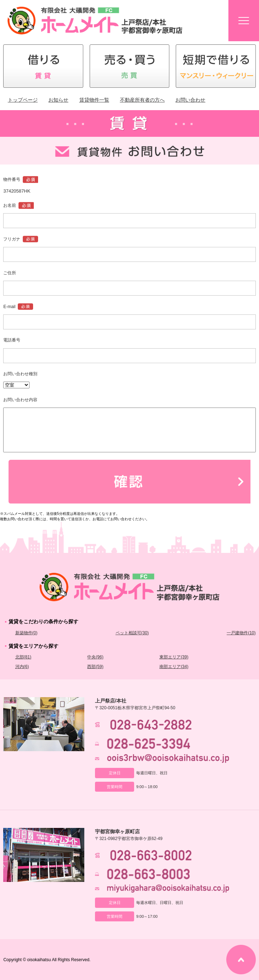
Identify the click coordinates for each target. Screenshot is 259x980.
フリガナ (12, 239)
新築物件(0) (27, 633)
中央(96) (95, 657)
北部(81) (23, 657)
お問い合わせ (190, 100)
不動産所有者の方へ (142, 100)
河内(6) (22, 667)
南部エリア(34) (174, 667)
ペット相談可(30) (132, 633)
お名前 (10, 205)
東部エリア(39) (174, 657)
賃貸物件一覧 (94, 100)
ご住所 (10, 273)
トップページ (23, 100)
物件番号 (12, 179)
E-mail (9, 307)
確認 (129, 482)
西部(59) (95, 667)
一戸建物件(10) (241, 633)
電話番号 (12, 340)
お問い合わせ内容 (20, 400)
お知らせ (58, 100)
